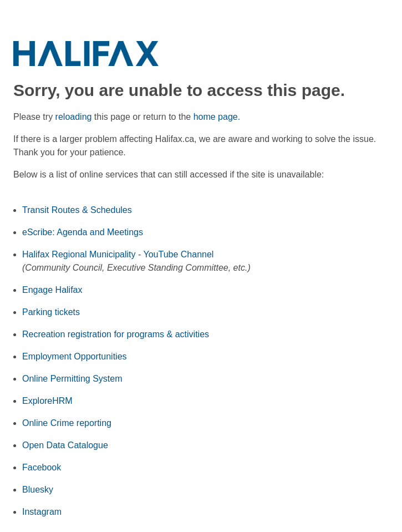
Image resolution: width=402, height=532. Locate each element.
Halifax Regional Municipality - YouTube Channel (118, 254)
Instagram (42, 512)
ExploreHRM (47, 401)
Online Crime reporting (67, 423)
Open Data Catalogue (65, 445)
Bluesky (38, 490)
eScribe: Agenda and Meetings (83, 232)
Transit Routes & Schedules (77, 210)
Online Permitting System (72, 379)
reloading (74, 117)
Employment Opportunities (75, 356)
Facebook (42, 467)
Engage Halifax (52, 290)
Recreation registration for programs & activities (116, 334)
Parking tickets (51, 312)
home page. (217, 117)
